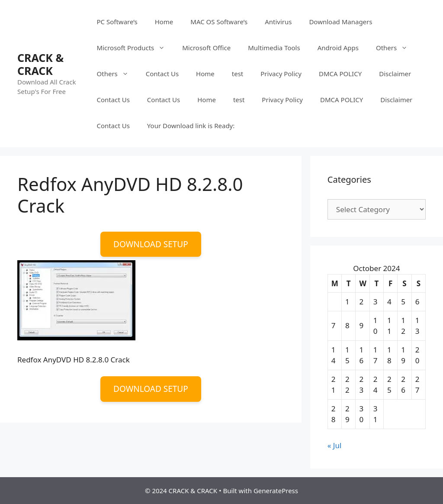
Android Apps (338, 48)
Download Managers (340, 22)
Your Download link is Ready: (191, 126)
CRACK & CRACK (40, 64)
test (238, 74)
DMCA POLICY (340, 74)
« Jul (335, 445)
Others (396, 48)
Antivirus (278, 22)
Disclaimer (395, 74)
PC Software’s (117, 22)
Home (164, 22)
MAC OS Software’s (219, 22)
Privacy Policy (281, 74)
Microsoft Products (135, 48)
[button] (76, 300)
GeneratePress (276, 491)
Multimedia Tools (274, 48)
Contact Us (162, 74)
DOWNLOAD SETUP (151, 244)
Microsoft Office (206, 48)
